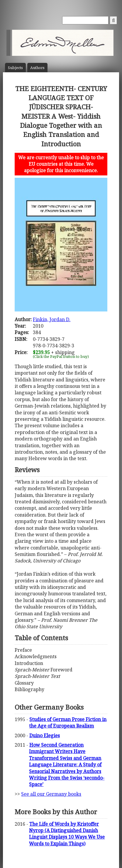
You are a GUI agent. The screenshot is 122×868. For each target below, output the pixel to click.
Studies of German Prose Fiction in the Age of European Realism (68, 723)
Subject (15, 68)
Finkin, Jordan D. (52, 319)
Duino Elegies (45, 735)
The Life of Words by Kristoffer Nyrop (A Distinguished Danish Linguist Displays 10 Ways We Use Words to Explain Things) (67, 834)
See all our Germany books (51, 794)
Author (37, 68)
